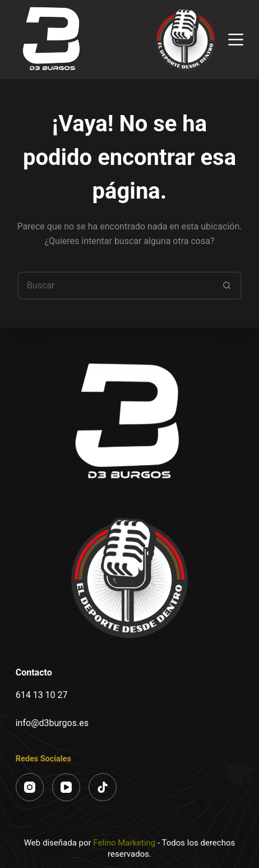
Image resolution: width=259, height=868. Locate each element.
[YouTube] (66, 787)
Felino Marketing (124, 843)
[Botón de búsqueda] (228, 286)
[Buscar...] (115, 286)
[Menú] (236, 40)
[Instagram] (30, 787)
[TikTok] (103, 787)
